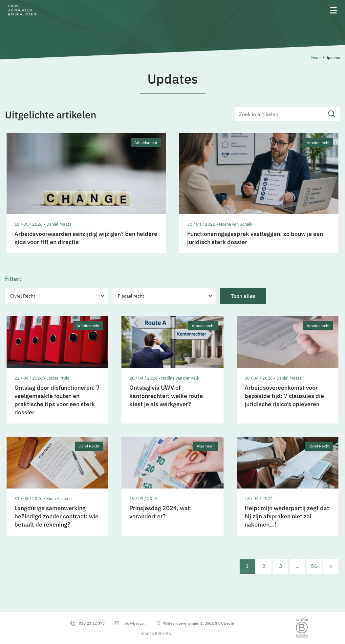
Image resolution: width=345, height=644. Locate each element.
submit (332, 114)
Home (316, 58)
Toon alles (243, 296)
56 (314, 566)
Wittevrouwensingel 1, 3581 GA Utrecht (199, 623)
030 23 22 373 (92, 623)
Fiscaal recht (131, 296)
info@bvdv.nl (134, 623)
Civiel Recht (23, 296)
